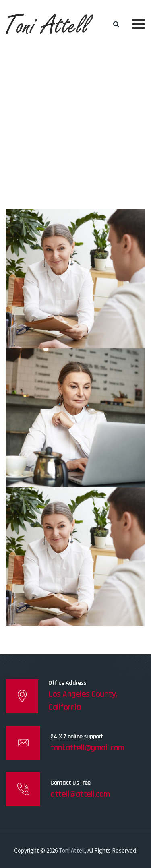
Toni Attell (72, 850)
